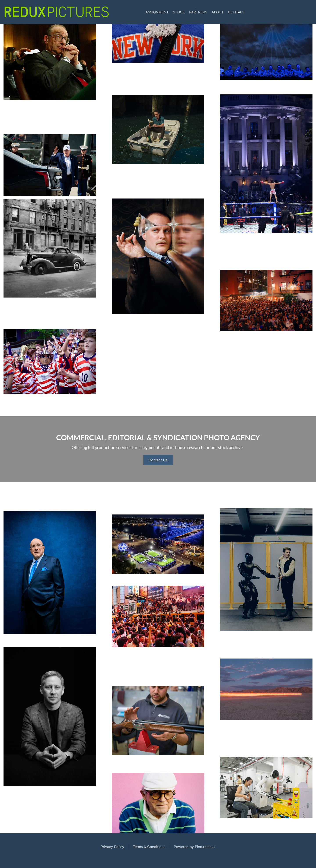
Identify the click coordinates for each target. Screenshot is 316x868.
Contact (236, 12)
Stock (179, 12)
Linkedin (300, 12)
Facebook (283, 12)
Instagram (291, 12)
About (218, 12)
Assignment (157, 12)
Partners (198, 12)
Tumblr (307, 12)
